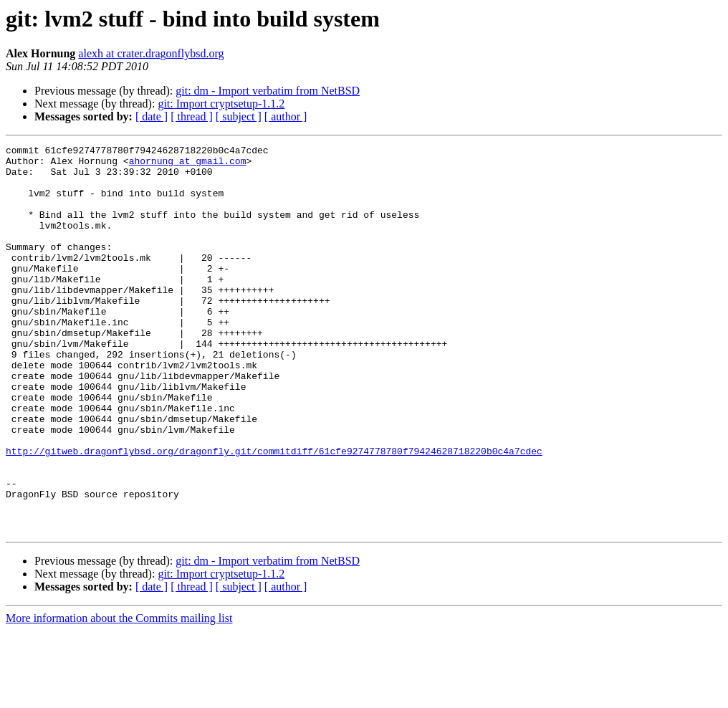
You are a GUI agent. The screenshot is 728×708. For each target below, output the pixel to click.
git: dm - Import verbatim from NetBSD (268, 91)
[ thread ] (192, 116)
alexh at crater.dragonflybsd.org (151, 53)
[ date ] (152, 116)
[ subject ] (239, 116)
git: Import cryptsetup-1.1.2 (221, 104)
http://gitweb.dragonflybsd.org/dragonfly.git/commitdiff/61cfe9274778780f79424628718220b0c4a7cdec (274, 513)
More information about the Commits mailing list (119, 695)
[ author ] (286, 116)
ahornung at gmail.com (188, 165)
